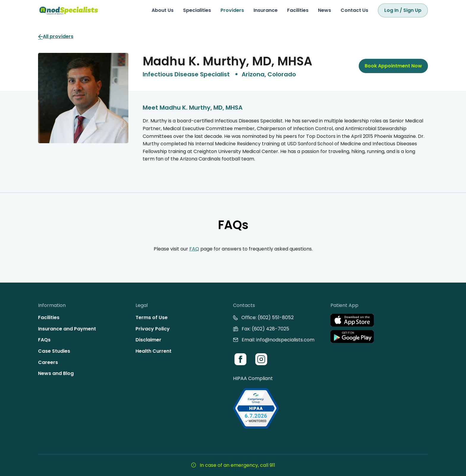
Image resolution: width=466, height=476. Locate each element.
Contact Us (354, 10)
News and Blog (56, 373)
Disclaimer (148, 340)
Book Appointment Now (393, 66)
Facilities (298, 10)
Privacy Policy (153, 329)
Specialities (197, 10)
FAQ (194, 249)
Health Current (154, 351)
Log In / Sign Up (403, 10)
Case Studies (54, 351)
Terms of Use (152, 317)
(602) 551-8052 (276, 317)
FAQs (44, 340)
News (325, 10)
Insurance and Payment (67, 329)
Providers (232, 10)
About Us (163, 10)
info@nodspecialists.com (285, 340)
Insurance (266, 10)
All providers (56, 36)
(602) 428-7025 (270, 329)
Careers (48, 362)
